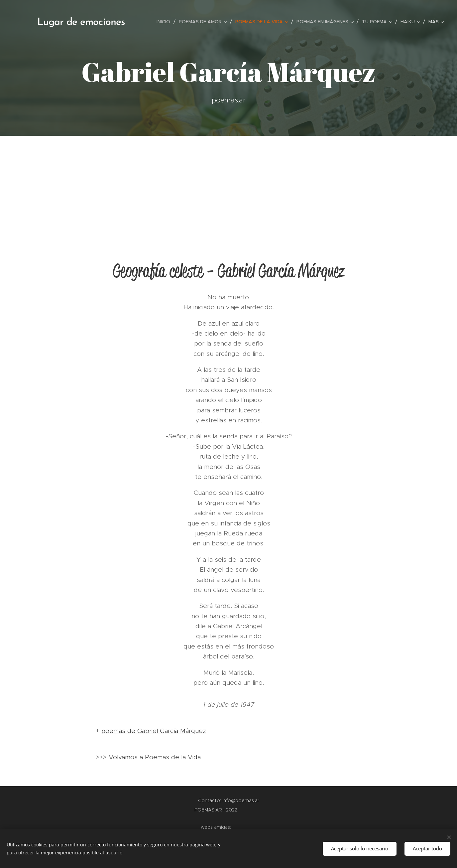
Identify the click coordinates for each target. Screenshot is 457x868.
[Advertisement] (229, 186)
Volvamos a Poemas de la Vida (155, 757)
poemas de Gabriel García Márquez (154, 731)
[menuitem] (165, 22)
